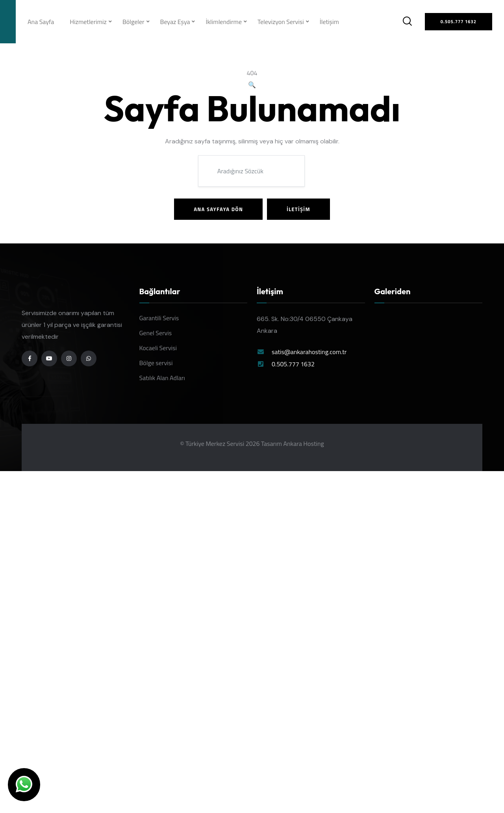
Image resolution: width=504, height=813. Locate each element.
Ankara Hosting (303, 444)
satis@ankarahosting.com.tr (309, 352)
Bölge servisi (156, 363)
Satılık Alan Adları (162, 378)
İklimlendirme (224, 22)
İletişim (329, 22)
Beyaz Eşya (175, 22)
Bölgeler (133, 22)
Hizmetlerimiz (88, 22)
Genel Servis (156, 333)
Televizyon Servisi (281, 22)
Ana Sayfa (41, 22)
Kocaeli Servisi (158, 348)
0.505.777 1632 (293, 364)
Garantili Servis (159, 318)
